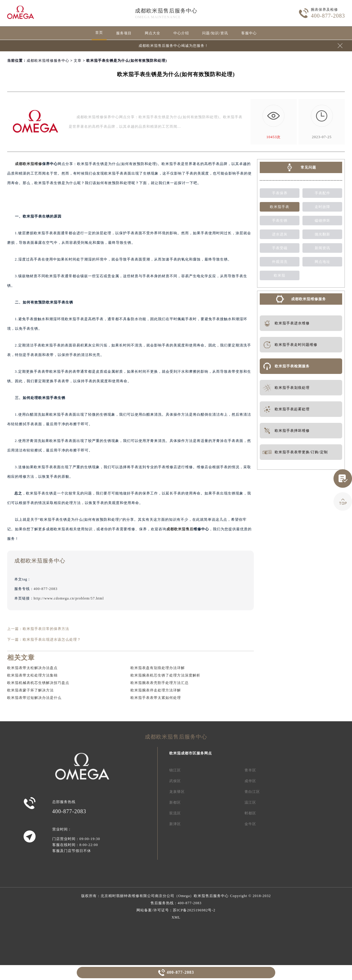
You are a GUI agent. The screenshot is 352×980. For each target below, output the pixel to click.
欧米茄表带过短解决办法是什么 (34, 698)
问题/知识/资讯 (215, 33)
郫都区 (250, 813)
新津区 (175, 824)
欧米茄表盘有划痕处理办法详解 (158, 668)
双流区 (175, 813)
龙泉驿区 (177, 792)
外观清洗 (280, 262)
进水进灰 (280, 234)
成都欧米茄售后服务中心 (166, 11)
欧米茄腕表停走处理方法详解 (156, 690)
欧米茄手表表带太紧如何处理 (156, 698)
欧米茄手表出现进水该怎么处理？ (52, 640)
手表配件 (322, 193)
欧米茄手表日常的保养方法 (46, 629)
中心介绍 (181, 33)
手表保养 (280, 193)
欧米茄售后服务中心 (211, 896)
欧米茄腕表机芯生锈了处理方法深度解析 (165, 675)
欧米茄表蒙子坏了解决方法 (30, 690)
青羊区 (250, 770)
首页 (99, 33)
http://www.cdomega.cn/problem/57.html (69, 598)
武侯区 (175, 781)
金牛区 (250, 824)
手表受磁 (280, 248)
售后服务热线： (176, 903)
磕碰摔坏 (322, 221)
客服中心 (249, 33)
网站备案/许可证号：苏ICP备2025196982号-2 (176, 910)
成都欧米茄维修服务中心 (48, 61)
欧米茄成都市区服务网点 (191, 753)
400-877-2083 (180, 973)
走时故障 (322, 207)
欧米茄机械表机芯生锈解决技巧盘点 (38, 683)
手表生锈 (280, 221)
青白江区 (252, 792)
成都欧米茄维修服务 (309, 299)
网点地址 (322, 262)
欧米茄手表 (280, 207)
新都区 (175, 802)
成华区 (250, 781)
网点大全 (153, 33)
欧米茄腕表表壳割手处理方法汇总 (160, 683)
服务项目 (124, 33)
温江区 (250, 802)
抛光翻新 (322, 234)
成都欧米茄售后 (180, 529)
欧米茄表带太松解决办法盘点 (32, 668)
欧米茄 (280, 275)
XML (176, 917)
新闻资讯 (322, 248)
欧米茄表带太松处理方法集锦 (32, 675)
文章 (78, 61)
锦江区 (175, 770)
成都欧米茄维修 (29, 164)
